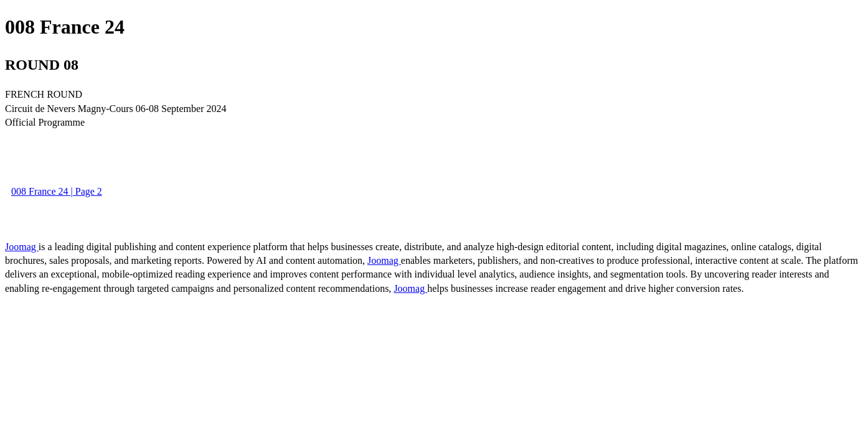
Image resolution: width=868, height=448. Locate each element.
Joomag (22, 247)
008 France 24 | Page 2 (57, 191)
